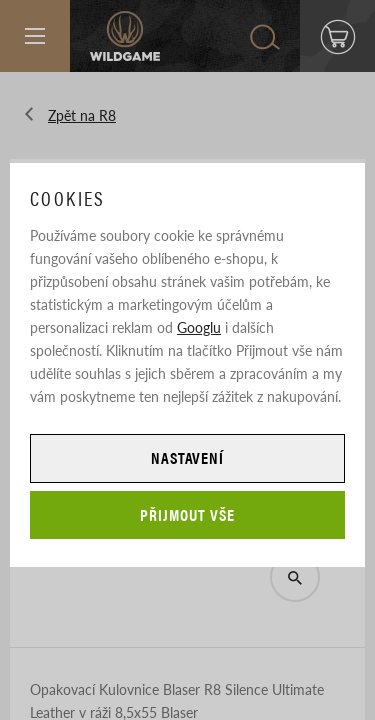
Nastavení (188, 457)
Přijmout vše (187, 514)
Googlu (199, 327)
